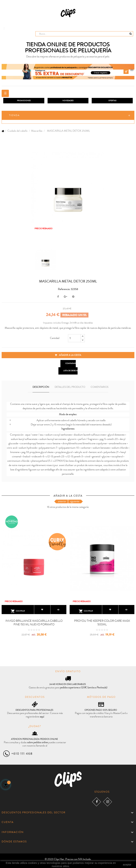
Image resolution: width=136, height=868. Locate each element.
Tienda (14, 115)
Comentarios (99, 387)
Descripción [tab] (41, 387)
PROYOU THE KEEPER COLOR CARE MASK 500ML (102, 623)
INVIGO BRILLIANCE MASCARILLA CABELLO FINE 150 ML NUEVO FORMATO (34, 623)
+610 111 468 (22, 754)
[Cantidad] (74, 338)
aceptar (127, 865)
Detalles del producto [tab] (70, 387)
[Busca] (84, 34)
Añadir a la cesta (68, 355)
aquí (42, 717)
